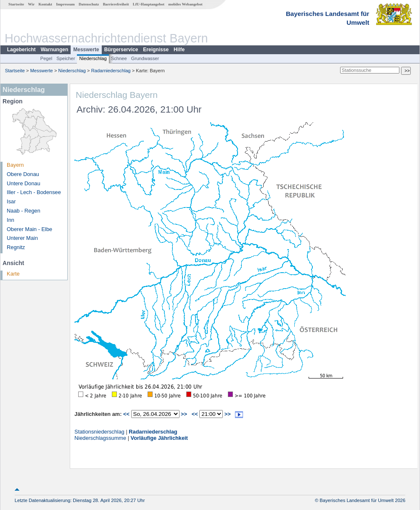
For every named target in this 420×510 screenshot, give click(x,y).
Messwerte (86, 50)
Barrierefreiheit (116, 4)
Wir (32, 4)
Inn (11, 220)
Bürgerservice (121, 50)
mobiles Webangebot (185, 4)
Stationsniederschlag (99, 432)
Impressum (65, 4)
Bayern (15, 165)
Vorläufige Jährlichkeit (159, 438)
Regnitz (16, 247)
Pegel (46, 58)
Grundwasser (145, 58)
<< (126, 414)
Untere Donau (24, 183)
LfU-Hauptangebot (149, 4)
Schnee (119, 58)
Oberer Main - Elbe (29, 229)
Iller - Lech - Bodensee (34, 192)
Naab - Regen (24, 211)
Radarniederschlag (111, 71)
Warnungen (55, 50)
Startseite (16, 4)
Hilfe (179, 50)
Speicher (66, 58)
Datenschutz (89, 4)
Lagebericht (21, 50)
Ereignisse (156, 50)
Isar (11, 201)
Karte (13, 274)
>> (184, 414)
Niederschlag (93, 58)
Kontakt (45, 4)
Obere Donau (23, 174)
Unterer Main (22, 238)
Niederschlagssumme (100, 438)
